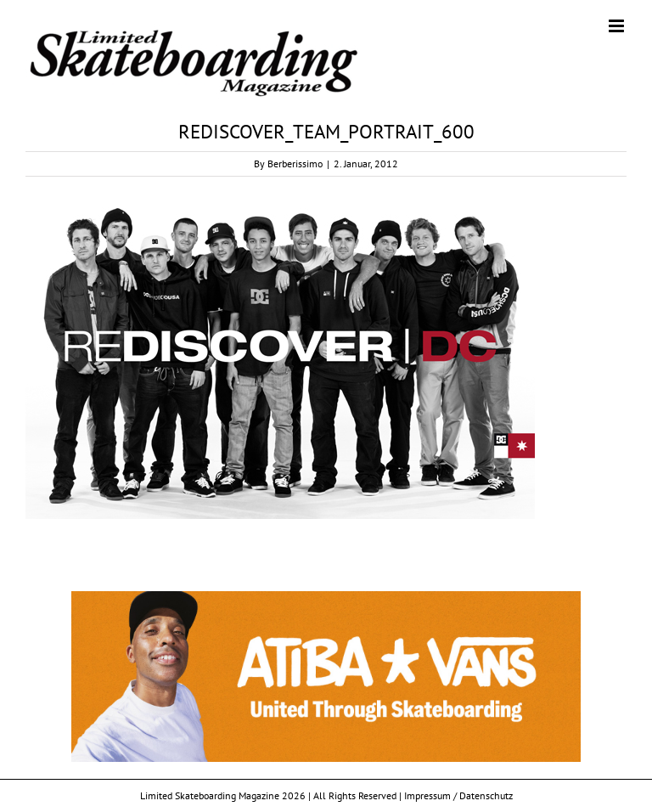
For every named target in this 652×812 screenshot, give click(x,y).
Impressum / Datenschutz (458, 795)
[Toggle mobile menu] (618, 26)
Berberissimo (295, 164)
